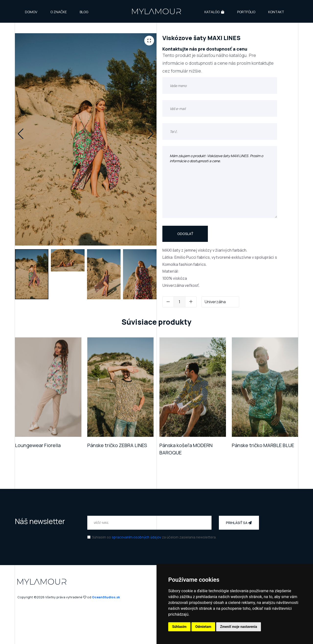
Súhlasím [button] (179, 627)
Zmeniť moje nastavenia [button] (239, 627)
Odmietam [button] (203, 627)
